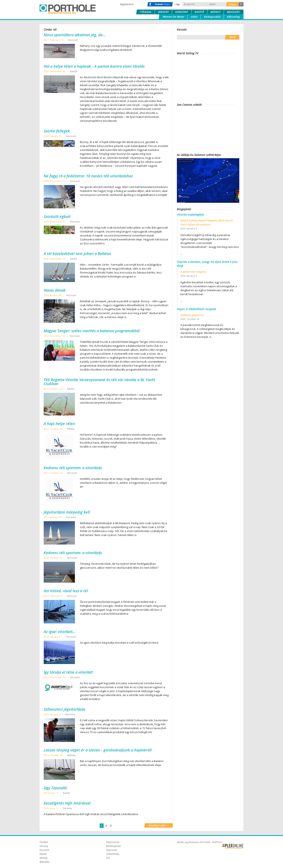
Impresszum (113, 842)
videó (194, 17)
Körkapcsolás (212, 17)
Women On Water (174, 17)
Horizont (182, 12)
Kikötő (199, 12)
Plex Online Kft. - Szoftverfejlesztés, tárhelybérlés (233, 846)
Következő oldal (158, 825)
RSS (108, 858)
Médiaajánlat (114, 846)
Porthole (68, 9)
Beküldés (233, 12)
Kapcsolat (112, 850)
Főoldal (146, 12)
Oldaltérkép (113, 854)
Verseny (163, 12)
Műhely (215, 12)
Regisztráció (127, 4)
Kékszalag (233, 17)
